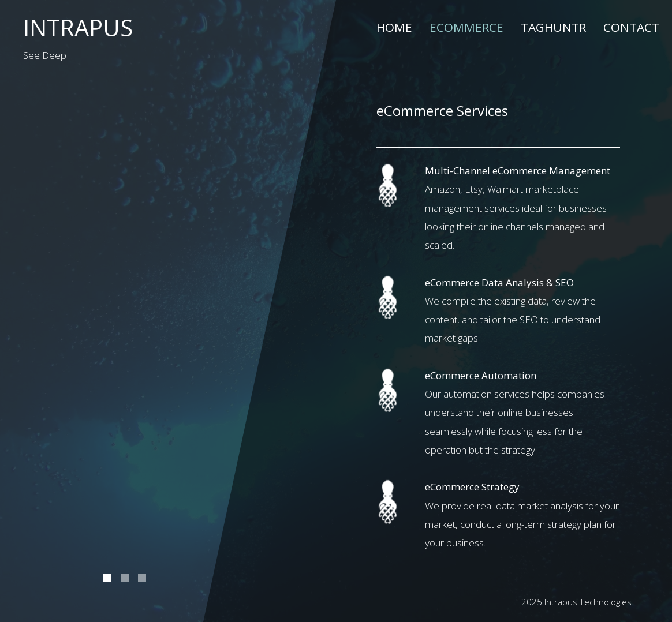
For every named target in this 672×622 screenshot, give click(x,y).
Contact (631, 27)
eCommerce (466, 27)
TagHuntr (553, 27)
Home (394, 27)
